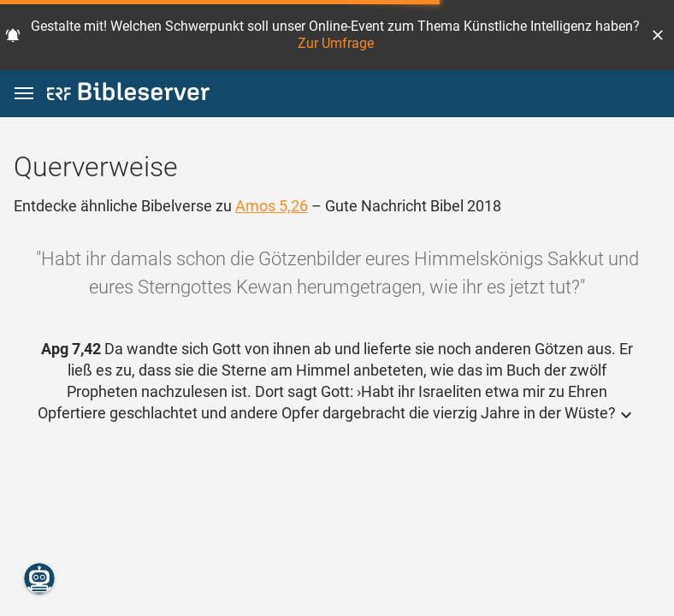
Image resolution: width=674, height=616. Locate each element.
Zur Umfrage (336, 43)
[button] (658, 35)
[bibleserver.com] (128, 95)
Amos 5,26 (272, 206)
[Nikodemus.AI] (39, 578)
